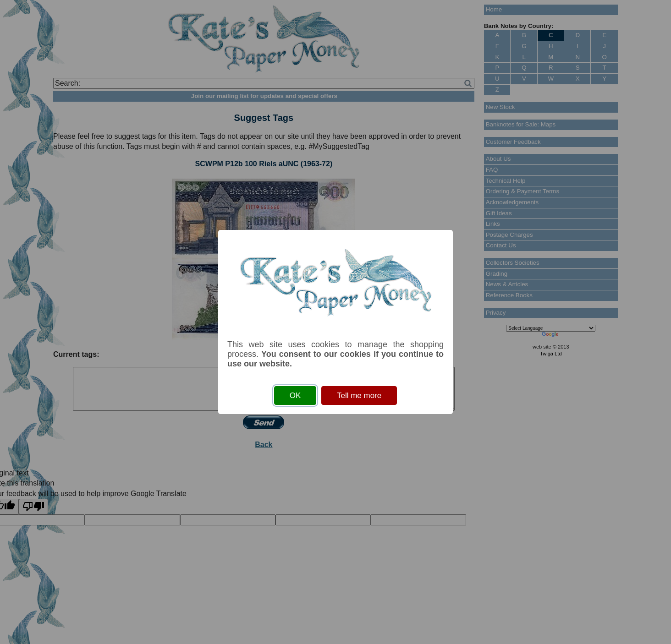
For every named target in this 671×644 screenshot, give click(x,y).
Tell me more (359, 396)
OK (295, 396)
